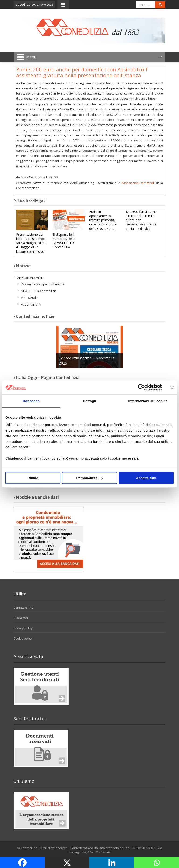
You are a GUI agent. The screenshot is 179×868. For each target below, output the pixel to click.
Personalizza (90, 478)
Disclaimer (21, 618)
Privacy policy (23, 628)
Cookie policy (23, 638)
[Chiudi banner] (172, 387)
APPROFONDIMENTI (31, 278)
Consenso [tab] (31, 401)
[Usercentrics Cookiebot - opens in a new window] (141, 387)
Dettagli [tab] (89, 401)
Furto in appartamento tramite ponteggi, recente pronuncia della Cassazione (103, 220)
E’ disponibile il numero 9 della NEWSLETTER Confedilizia (64, 241)
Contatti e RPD (24, 608)
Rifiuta (33, 478)
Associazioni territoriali (138, 183)
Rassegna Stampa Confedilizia (43, 284)
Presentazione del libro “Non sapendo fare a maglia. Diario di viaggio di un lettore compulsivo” (31, 243)
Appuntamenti (31, 304)
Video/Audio (30, 298)
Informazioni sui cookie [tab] (148, 401)
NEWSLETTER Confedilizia (39, 291)
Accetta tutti (146, 478)
